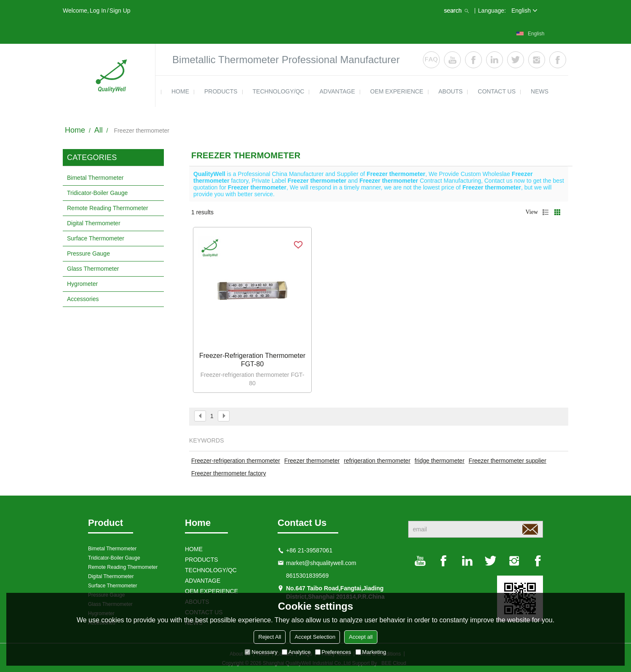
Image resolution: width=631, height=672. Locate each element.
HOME (180, 91)
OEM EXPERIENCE (397, 91)
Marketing (371, 652)
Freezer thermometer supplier (508, 461)
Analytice (296, 652)
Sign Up (120, 11)
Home (75, 130)
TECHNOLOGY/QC (279, 91)
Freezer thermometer (312, 461)
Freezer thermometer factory (229, 473)
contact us (497, 91)
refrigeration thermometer (377, 461)
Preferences (333, 652)
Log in (98, 11)
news (540, 91)
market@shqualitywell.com (321, 563)
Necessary (261, 652)
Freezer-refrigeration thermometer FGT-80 (252, 360)
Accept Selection (315, 637)
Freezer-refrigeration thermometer (236, 461)
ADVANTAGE (337, 91)
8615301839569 (307, 576)
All (99, 130)
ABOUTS (451, 91)
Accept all (361, 637)
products (221, 91)
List (545, 212)
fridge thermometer (439, 461)
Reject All (270, 637)
